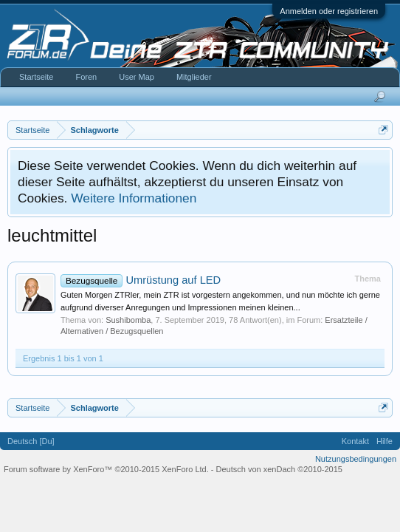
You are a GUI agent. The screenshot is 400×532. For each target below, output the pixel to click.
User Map (137, 77)
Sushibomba (128, 320)
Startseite (36, 77)
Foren (86, 77)
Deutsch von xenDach (279, 469)
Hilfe (385, 441)
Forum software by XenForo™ (106, 469)
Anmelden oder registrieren (329, 11)
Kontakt (355, 441)
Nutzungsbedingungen (356, 459)
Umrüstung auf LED (141, 280)
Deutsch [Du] (31, 441)
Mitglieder (194, 77)
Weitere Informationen (134, 198)
